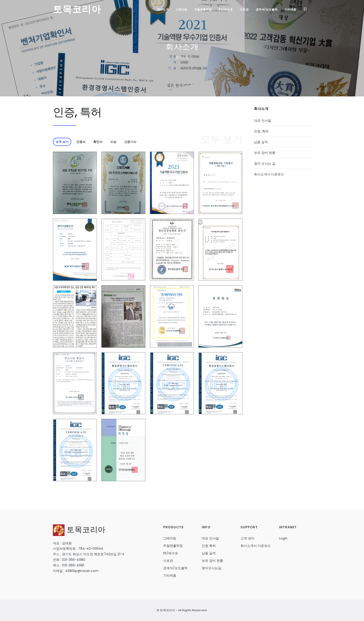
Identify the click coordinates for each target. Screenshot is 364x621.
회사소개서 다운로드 (269, 174)
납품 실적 (261, 142)
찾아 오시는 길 (265, 164)
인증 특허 (209, 546)
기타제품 (290, 9)
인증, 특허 (261, 131)
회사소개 (163, 9)
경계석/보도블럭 (267, 9)
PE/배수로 (226, 9)
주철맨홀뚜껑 (203, 9)
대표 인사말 (263, 121)
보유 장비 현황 (265, 153)
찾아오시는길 (211, 568)
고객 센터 (247, 538)
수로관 (244, 9)
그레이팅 (181, 9)
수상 (113, 142)
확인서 (98, 142)
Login (283, 538)
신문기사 (130, 142)
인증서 (81, 142)
